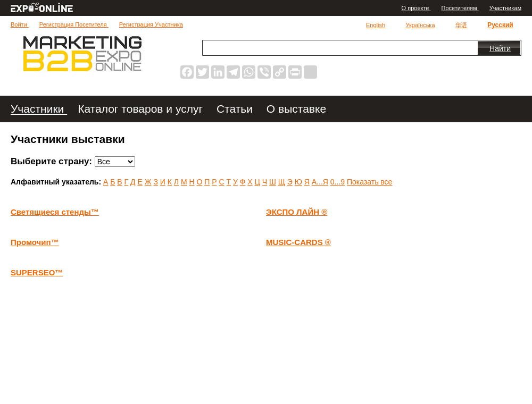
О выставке (296, 109)
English (376, 25)
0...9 (338, 182)
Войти (20, 24)
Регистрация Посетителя (74, 24)
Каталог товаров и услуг (142, 109)
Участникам (505, 8)
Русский (500, 25)
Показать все (369, 182)
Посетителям (460, 8)
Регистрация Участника (151, 24)
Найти (500, 48)
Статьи (236, 109)
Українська (420, 25)
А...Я (320, 182)
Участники (39, 109)
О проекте (416, 8)
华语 (461, 25)
